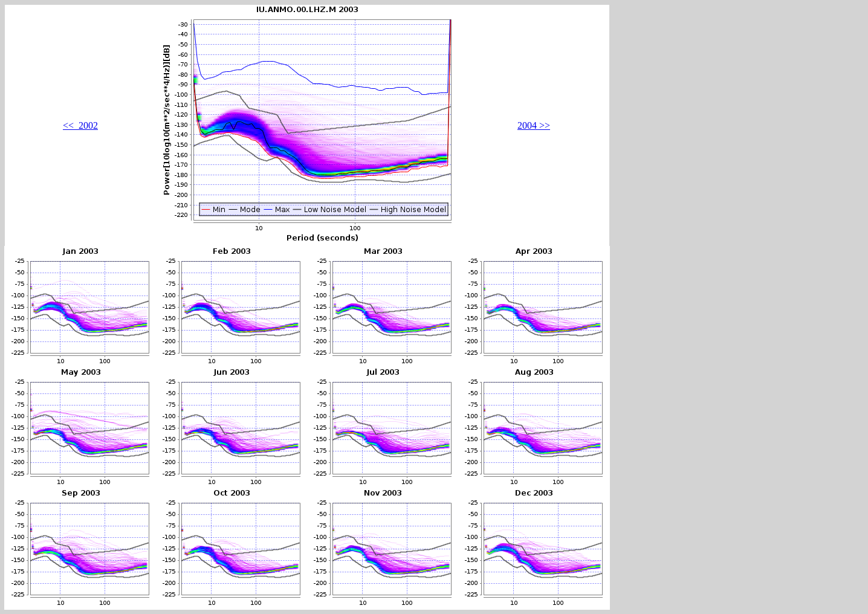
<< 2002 (80, 125)
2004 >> (534, 125)
